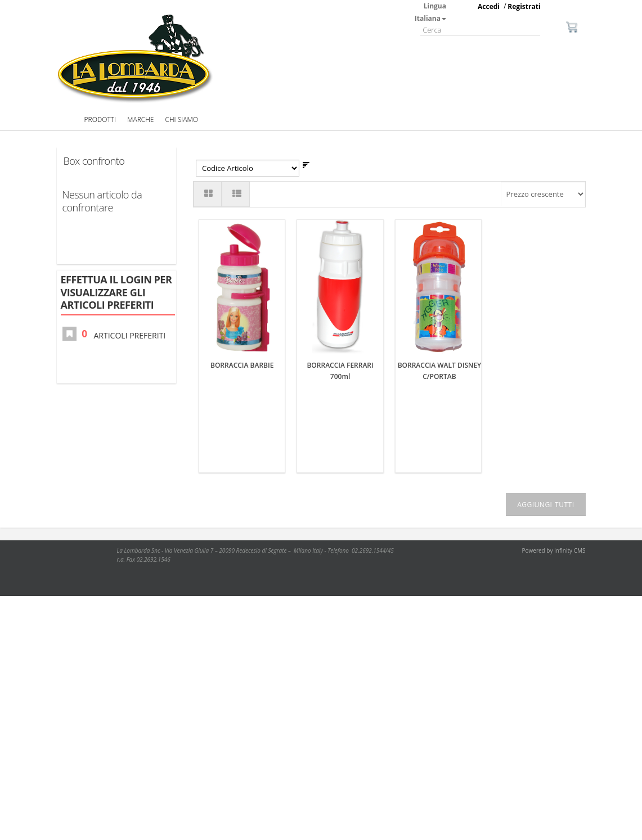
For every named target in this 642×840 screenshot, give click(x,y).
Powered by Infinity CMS (554, 528)
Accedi (489, 6)
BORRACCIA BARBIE (242, 225)
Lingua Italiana (430, 12)
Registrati (524, 6)
